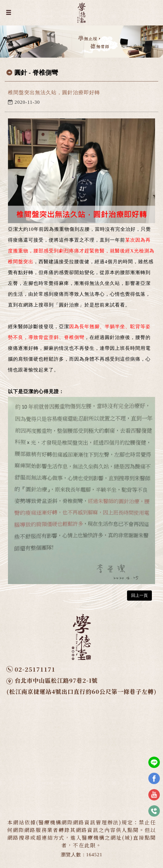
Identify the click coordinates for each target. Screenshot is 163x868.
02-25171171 (35, 669)
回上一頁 (139, 595)
